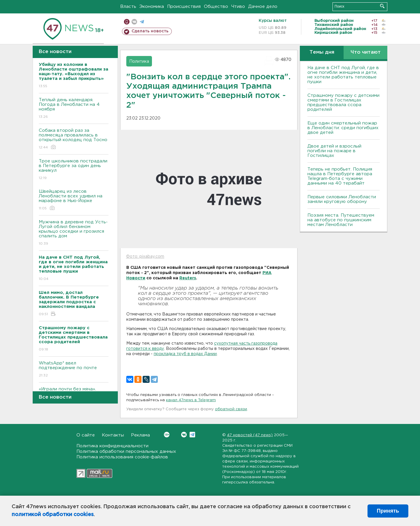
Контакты (113, 435)
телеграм (142, 22)
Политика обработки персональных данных (126, 452)
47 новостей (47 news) (250, 435)
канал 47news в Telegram (191, 400)
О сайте (86, 435)
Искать (382, 6)
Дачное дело (263, 7)
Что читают (366, 52)
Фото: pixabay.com (145, 257)
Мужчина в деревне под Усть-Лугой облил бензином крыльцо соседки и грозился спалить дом (74, 233)
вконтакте (134, 22)
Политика (139, 62)
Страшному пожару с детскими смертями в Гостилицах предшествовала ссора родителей (343, 102)
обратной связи (231, 409)
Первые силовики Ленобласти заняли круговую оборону (342, 199)
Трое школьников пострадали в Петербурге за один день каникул (74, 170)
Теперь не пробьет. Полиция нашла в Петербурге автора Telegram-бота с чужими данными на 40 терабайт (340, 176)
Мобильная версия (127, 22)
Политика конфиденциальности (112, 446)
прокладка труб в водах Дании (185, 354)
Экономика (152, 7)
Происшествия (184, 7)
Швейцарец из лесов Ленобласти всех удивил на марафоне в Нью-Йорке (74, 200)
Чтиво (238, 7)
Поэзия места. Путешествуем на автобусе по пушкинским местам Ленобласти (341, 220)
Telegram (192, 435)
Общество (216, 7)
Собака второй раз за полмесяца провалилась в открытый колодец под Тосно (74, 139)
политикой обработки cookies (53, 515)
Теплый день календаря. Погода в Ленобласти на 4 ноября (74, 109)
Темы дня (322, 52)
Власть (128, 7)
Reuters (188, 278)
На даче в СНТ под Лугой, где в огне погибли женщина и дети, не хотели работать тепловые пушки (343, 75)
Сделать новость (150, 31)
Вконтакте (167, 435)
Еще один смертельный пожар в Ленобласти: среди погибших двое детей (343, 128)
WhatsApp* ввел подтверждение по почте (74, 370)
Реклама (140, 435)
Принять (388, 511)
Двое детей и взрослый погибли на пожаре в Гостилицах (334, 151)
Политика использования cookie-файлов (122, 457)
